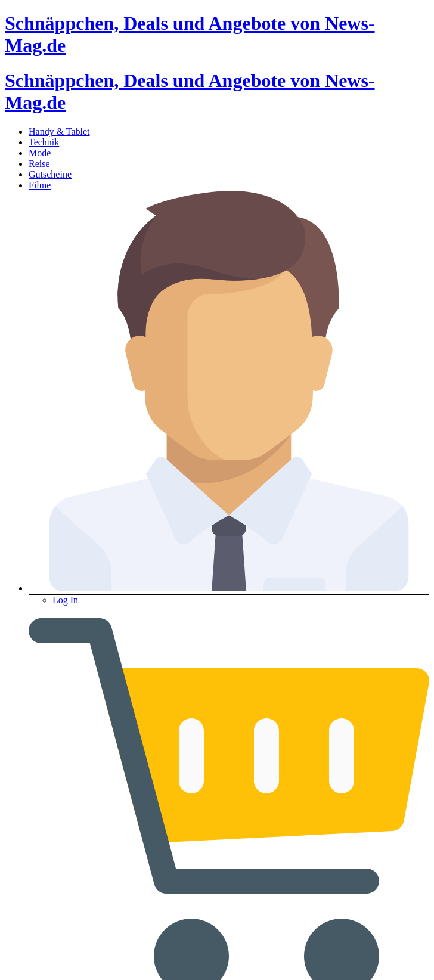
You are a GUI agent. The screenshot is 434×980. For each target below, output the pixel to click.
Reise (39, 164)
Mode (40, 153)
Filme (40, 185)
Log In (65, 600)
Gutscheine (50, 174)
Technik (44, 142)
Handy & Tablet (59, 131)
